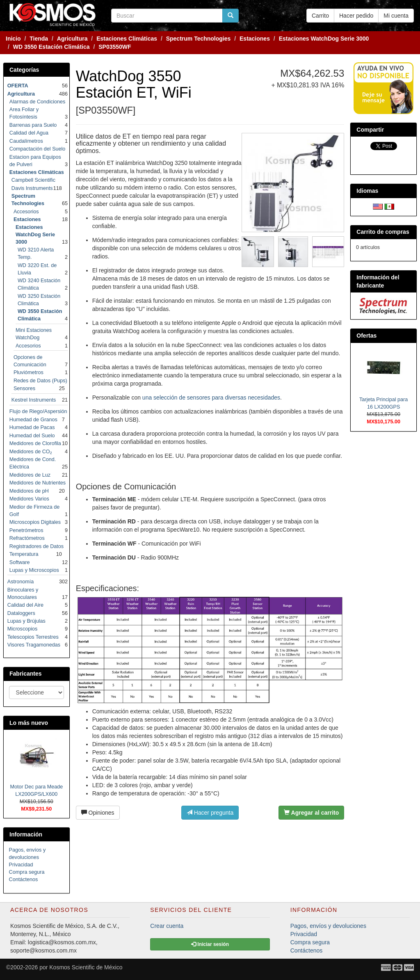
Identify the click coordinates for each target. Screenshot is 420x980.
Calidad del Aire (25, 605)
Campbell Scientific (33, 180)
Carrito (320, 16)
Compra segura (27, 872)
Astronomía (21, 582)
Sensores (24, 388)
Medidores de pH (29, 491)
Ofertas (366, 336)
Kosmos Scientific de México (86, 967)
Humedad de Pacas (32, 427)
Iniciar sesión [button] (210, 944)
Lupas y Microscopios (34, 570)
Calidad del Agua (29, 133)
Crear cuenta (167, 926)
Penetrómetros (26, 530)
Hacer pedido (356, 16)
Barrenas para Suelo (33, 125)
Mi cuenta (396, 16)
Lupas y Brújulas (26, 621)
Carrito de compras (383, 232)
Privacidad (21, 865)
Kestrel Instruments (34, 400)
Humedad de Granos (33, 420)
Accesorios (26, 212)
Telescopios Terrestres (33, 637)
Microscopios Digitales (35, 522)
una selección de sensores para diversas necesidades (211, 397)
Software (20, 562)
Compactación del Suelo (38, 149)
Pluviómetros (29, 372)
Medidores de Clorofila (35, 443)
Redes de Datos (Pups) (40, 381)
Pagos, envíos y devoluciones (328, 926)
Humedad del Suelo (32, 436)
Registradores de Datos (37, 546)
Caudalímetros (26, 141)
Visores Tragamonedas (34, 645)
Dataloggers (21, 613)
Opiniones (98, 813)
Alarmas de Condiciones (38, 102)
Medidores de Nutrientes (38, 483)
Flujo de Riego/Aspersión (38, 411)
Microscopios (22, 629)
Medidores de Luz (30, 475)
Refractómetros (27, 538)
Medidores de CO (31, 452)
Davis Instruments (32, 188)
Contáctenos (24, 879)
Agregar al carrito (311, 813)
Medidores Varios (29, 499)
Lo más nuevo (29, 723)
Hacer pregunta (210, 813)
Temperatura (24, 554)
